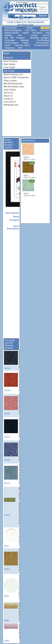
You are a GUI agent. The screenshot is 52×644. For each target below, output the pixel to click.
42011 (11, 561)
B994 (11, 633)
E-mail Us (8, 99)
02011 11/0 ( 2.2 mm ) (30, 170)
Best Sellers (9, 64)
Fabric (26, 33)
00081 (11, 360)
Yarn (20, 48)
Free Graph (9, 67)
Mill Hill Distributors (13, 84)
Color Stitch (31, 30)
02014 (11, 429)
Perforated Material (19, 40)
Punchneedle (43, 43)
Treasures (10, 48)
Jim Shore (37, 33)
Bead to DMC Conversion (16, 77)
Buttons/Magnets (13, 30)
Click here (43, 10)
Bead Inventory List (13, 74)
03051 (11, 507)
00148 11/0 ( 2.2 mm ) (30, 152)
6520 (11, 588)
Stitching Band (23, 45)
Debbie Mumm (12, 33)
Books (46, 28)
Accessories (14, 28)
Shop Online (10, 90)
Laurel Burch (40, 35)
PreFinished (43, 40)
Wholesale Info (11, 105)
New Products (11, 61)
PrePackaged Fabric (19, 43)
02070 (11, 475)
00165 (11, 382)
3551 (11, 538)
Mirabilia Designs (40, 38)
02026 (11, 452)
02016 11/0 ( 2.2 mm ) (30, 188)
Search (44, 16)
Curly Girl (44, 30)
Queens (8, 147)
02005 (11, 405)
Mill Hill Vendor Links (14, 87)
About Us (8, 96)
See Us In (8, 93)
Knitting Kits (16, 35)
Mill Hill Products (16, 38)
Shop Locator (10, 81)
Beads (33, 28)
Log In (43, 8)
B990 (11, 612)
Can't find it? (10, 102)
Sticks (8, 45)
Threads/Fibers (42, 45)
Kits (48, 33)
